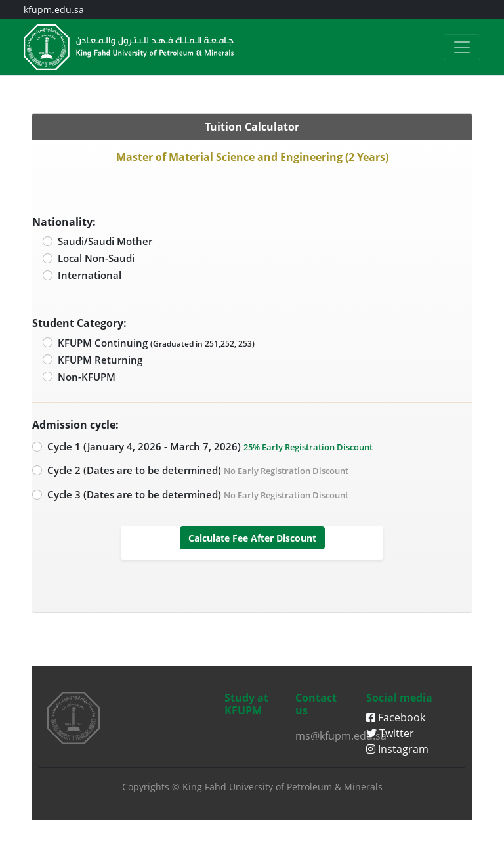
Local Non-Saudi (96, 258)
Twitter (390, 733)
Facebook (396, 717)
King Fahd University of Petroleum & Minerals (283, 787)
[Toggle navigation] (462, 47)
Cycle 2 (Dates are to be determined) (198, 470)
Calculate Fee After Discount (252, 538)
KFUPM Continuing (156, 343)
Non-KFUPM (87, 377)
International (90, 275)
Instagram (397, 749)
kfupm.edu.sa (54, 10)
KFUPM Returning (100, 360)
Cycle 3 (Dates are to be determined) (198, 494)
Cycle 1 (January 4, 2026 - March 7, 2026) (210, 446)
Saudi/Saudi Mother (105, 241)
